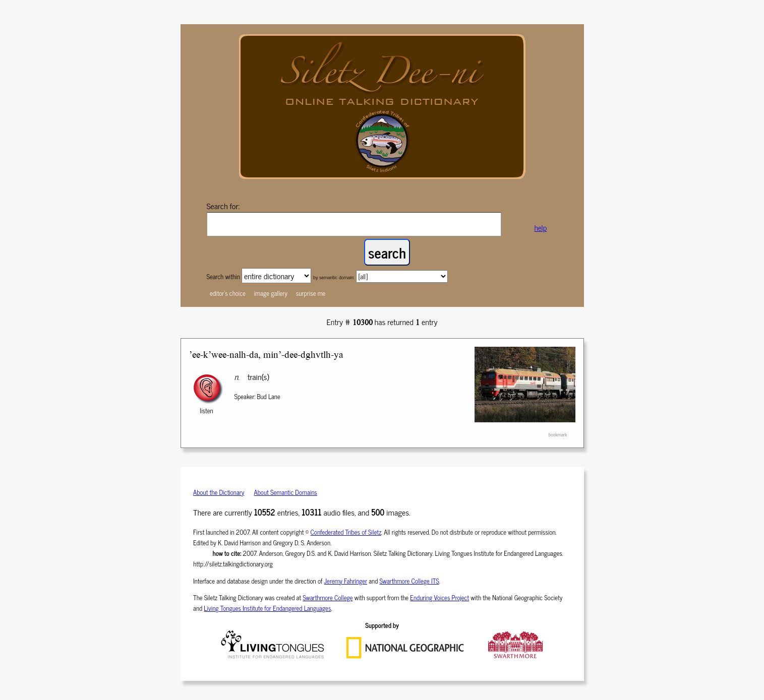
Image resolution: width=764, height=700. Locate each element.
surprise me (311, 293)
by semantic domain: (334, 277)
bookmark (557, 434)
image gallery (271, 293)
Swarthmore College (328, 597)
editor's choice (228, 293)
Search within (224, 276)
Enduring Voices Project (439, 597)
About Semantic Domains (286, 492)
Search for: (223, 206)
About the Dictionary (219, 492)
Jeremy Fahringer (346, 581)
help (540, 228)
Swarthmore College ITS (409, 581)
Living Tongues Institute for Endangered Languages (267, 608)
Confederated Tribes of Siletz (346, 532)
